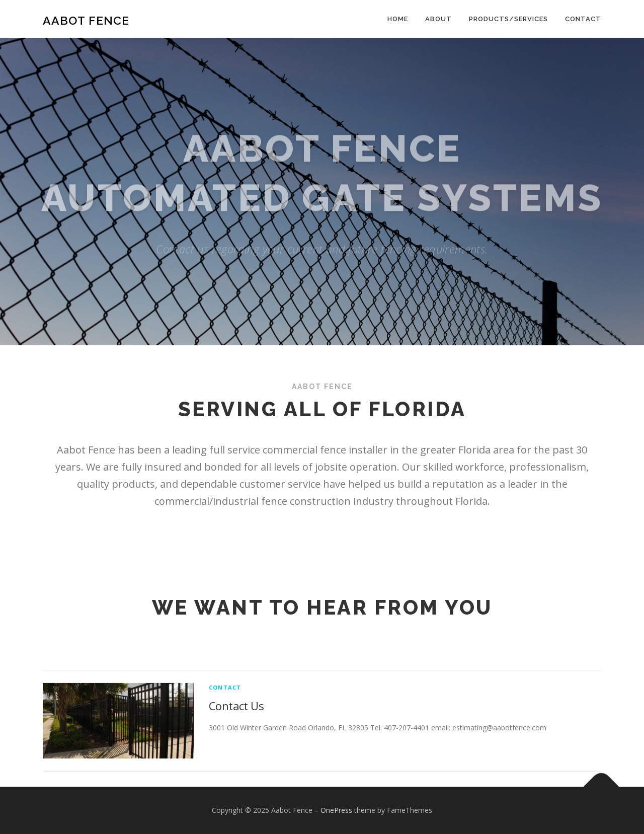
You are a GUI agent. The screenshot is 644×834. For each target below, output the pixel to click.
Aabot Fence (86, 20)
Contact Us (236, 735)
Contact (583, 19)
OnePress (336, 810)
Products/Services (508, 19)
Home (398, 19)
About (438, 19)
